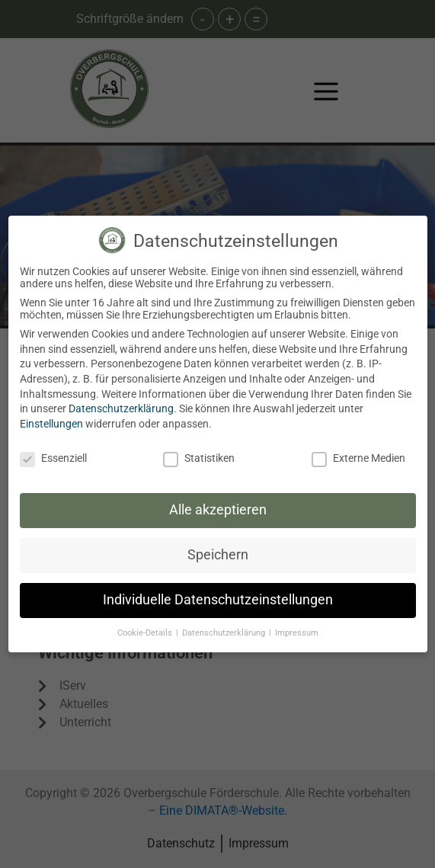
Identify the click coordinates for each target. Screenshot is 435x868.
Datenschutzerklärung (121, 408)
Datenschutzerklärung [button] (225, 633)
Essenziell (53, 458)
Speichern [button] (218, 555)
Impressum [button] (297, 633)
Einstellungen (51, 424)
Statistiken (199, 458)
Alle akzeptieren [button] (218, 510)
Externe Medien (358, 458)
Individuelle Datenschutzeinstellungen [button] (218, 600)
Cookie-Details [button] (146, 633)
